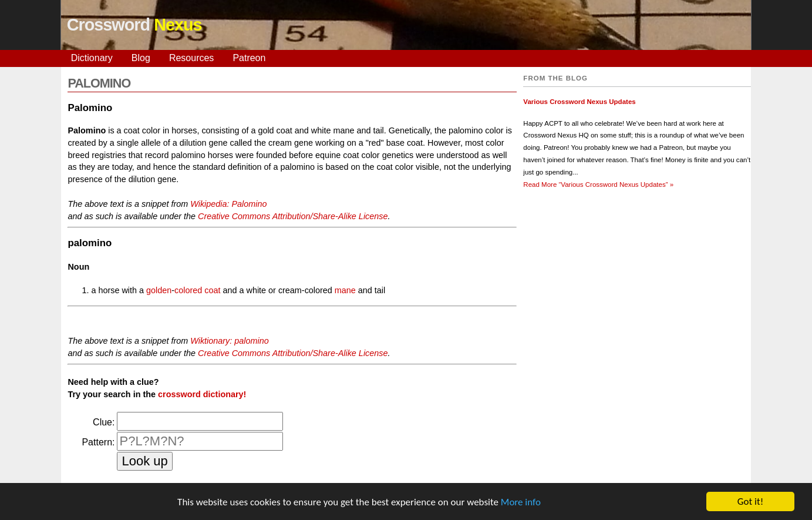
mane (345, 290)
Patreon (249, 58)
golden (159, 290)
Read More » (598, 184)
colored (188, 290)
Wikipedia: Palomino (228, 204)
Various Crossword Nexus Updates (579, 102)
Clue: (104, 422)
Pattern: (98, 442)
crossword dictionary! (202, 394)
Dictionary (92, 58)
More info (521, 502)
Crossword (134, 25)
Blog (141, 58)
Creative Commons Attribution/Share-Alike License (293, 216)
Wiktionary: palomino (229, 341)
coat (212, 290)
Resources (191, 58)
